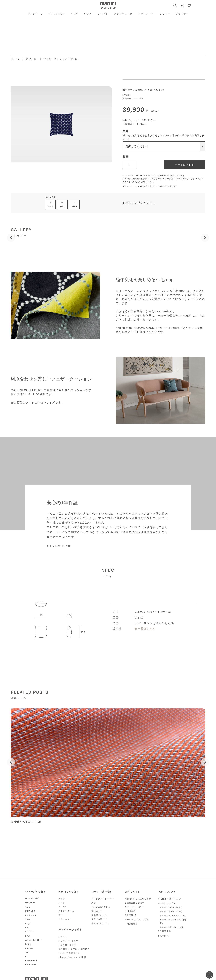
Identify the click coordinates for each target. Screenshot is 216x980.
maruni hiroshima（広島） (174, 916)
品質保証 (129, 915)
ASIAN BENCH (33, 940)
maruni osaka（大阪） (172, 911)
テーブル (103, 14)
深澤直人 (63, 937)
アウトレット (146, 14)
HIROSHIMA (57, 14)
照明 (61, 915)
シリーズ (165, 14)
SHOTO (29, 932)
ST (27, 952)
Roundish (31, 903)
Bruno (29, 936)
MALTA (29, 948)
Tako (28, 907)
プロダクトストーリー (102, 899)
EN (27, 928)
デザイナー (182, 14)
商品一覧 (31, 59)
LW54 (74, 205)
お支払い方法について (138, 203)
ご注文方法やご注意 (134, 903)
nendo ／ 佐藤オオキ (69, 953)
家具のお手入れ (99, 919)
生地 (126, 131)
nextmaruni (31, 961)
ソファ (88, 14)
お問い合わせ (131, 924)
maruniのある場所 (101, 907)
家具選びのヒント (100, 915)
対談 (94, 903)
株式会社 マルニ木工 (168, 899)
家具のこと (97, 911)
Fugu (28, 923)
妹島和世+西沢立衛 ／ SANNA (74, 949)
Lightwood (31, 915)
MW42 (62, 205)
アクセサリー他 (123, 14)
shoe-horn (31, 965)
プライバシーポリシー (136, 907)
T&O (28, 919)
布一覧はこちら (145, 629)
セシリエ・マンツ (67, 945)
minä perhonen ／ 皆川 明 (72, 957)
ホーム (15, 59)
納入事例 (162, 936)
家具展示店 (163, 931)
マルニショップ (165, 903)
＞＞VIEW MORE (59, 546)
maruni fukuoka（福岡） (173, 927)
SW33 (50, 205)
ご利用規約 (130, 911)
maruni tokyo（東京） (171, 907)
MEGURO (31, 911)
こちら (136, 182)
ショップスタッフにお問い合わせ (139, 186)
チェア (74, 14)
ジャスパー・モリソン (69, 941)
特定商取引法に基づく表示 (138, 899)
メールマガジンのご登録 (137, 920)
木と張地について (100, 923)
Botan (29, 944)
